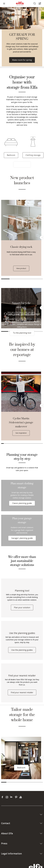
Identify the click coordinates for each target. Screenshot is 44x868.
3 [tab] (22, 279)
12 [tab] (31, 443)
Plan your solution (22, 607)
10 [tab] (26, 443)
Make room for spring (22, 60)
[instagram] (7, 797)
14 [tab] (36, 443)
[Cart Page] (40, 4)
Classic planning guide (22, 503)
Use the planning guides (22, 650)
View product (21, 268)
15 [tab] (39, 443)
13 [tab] (34, 443)
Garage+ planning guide (22, 538)
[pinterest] (17, 797)
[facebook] (3, 797)
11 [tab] (29, 443)
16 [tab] (42, 443)
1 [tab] (5, 279)
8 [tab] (21, 443)
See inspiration (21, 433)
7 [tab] (18, 443)
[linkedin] (12, 797)
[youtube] (21, 797)
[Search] (35, 4)
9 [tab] (23, 443)
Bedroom (21, 768)
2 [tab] (14, 279)
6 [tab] (15, 443)
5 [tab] (39, 279)
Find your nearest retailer (22, 692)
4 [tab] (30, 279)
